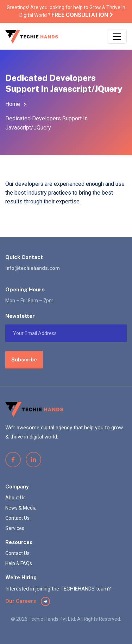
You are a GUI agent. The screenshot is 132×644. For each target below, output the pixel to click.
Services (15, 528)
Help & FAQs (19, 563)
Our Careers (28, 601)
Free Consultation (82, 15)
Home (13, 104)
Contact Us (17, 518)
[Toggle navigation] (117, 37)
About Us (15, 498)
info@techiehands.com (33, 268)
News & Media (21, 508)
